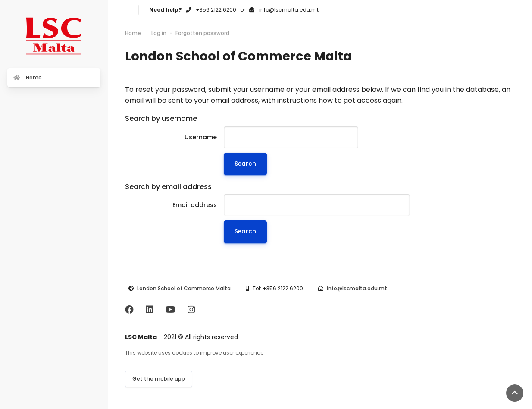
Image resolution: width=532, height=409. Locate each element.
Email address (195, 205)
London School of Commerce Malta (184, 288)
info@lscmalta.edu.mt (357, 288)
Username (201, 137)
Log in (159, 33)
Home (133, 33)
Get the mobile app (159, 379)
